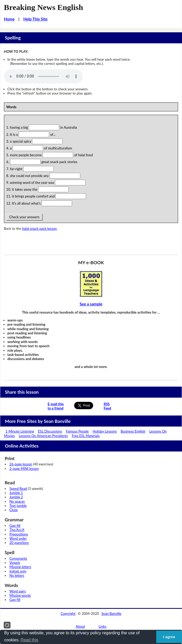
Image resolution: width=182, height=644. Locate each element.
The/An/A (17, 530)
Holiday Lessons (105, 431)
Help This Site (36, 19)
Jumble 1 (16, 493)
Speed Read (18, 489)
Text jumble (18, 506)
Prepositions (19, 534)
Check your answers (24, 217)
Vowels (15, 563)
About (80, 626)
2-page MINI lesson (24, 469)
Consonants (18, 558)
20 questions (19, 543)
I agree (169, 637)
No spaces (17, 501)
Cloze (14, 510)
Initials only (18, 571)
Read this (29, 640)
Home (9, 19)
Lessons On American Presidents (43, 436)
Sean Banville (111, 614)
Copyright (68, 614)
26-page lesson (21, 464)
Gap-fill (15, 526)
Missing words (20, 595)
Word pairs (18, 591)
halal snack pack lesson (39, 228)
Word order (18, 538)
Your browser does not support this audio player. (43, 76)
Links (103, 626)
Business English (133, 431)
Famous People (77, 431)
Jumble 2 (16, 497)
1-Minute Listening (20, 431)
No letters (17, 575)
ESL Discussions (50, 431)
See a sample (91, 304)
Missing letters (20, 567)
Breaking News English (44, 7)
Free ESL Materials (86, 436)
